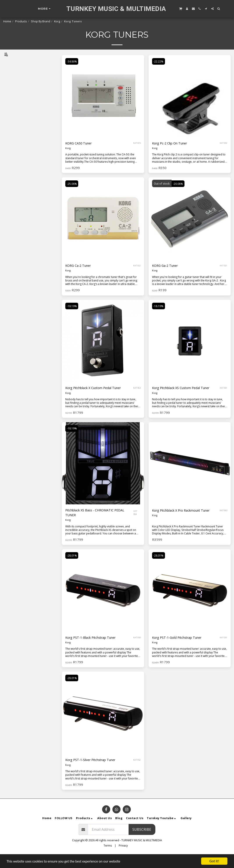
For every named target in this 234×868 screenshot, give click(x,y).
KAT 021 (223, 277)
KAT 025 (137, 154)
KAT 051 (223, 650)
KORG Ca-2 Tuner (80, 277)
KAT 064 (136, 525)
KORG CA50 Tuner (80, 155)
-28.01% (72, 568)
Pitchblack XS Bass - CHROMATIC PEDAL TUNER (98, 525)
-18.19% (72, 317)
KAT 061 (223, 400)
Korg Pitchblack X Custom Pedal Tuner (97, 400)
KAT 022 (137, 277)
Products (21, 21)
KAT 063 (137, 400)
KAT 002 (223, 154)
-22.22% (159, 72)
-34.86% (72, 72)
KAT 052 (137, 773)
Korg (57, 21)
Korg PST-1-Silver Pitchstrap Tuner (94, 773)
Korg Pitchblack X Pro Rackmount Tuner (185, 522)
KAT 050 (137, 650)
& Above (18, 89)
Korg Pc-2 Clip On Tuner (172, 155)
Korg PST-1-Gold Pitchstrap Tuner (180, 650)
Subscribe (142, 843)
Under (16, 77)
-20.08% (178, 195)
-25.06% (72, 195)
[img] (103, 107)
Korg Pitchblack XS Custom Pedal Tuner (185, 400)
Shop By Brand (41, 21)
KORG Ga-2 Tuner (167, 277)
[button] (181, 9)
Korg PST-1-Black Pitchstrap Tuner (94, 650)
